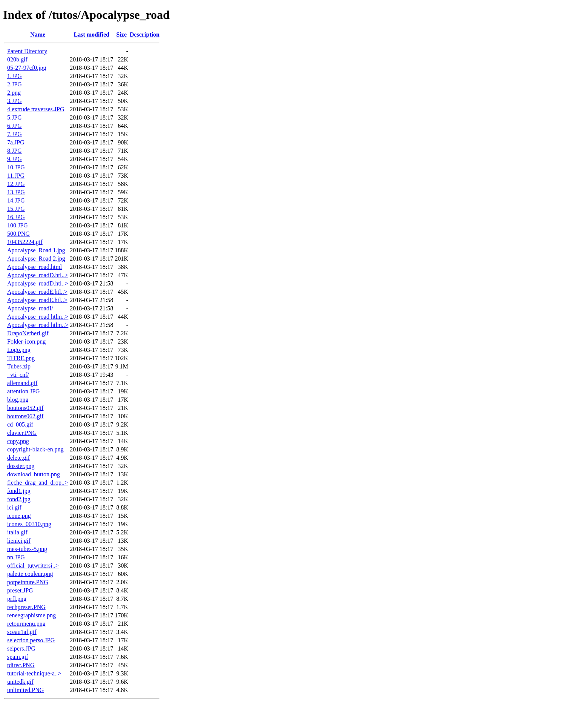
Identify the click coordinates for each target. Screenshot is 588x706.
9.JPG (15, 159)
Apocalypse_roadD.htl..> (38, 275)
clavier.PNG (22, 433)
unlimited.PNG (25, 690)
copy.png (18, 441)
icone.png (19, 516)
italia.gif (17, 532)
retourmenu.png (26, 624)
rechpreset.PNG (26, 607)
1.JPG (15, 76)
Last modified (92, 35)
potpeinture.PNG (28, 582)
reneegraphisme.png (31, 615)
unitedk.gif (20, 682)
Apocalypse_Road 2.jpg (36, 259)
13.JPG (16, 192)
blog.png (18, 400)
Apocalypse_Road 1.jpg (36, 250)
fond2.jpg (19, 499)
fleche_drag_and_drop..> (38, 483)
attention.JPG (24, 391)
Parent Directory (27, 51)
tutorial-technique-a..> (34, 673)
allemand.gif (22, 383)
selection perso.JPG (31, 640)
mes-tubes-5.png (27, 549)
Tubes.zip (19, 366)
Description (145, 35)
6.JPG (15, 126)
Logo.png (19, 350)
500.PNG (18, 234)
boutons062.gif (25, 416)
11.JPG (16, 176)
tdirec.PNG (21, 665)
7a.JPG (16, 142)
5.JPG (15, 117)
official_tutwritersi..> (33, 566)
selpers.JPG (21, 648)
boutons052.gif (25, 408)
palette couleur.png (30, 574)
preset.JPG (20, 590)
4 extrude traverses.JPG (36, 109)
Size (121, 35)
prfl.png (17, 599)
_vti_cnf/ (18, 375)
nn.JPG (16, 557)
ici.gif (14, 507)
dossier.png (21, 466)
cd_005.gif (20, 424)
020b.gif (17, 59)
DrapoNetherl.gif (28, 333)
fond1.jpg (19, 491)
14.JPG (16, 200)
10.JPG (16, 167)
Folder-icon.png (26, 341)
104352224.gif (25, 242)
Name (38, 35)
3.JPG (15, 101)
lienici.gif (19, 541)
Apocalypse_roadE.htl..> (37, 292)
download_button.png (34, 474)
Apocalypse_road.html (34, 267)
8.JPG (15, 151)
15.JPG (16, 209)
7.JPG (15, 134)
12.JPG (16, 184)
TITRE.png (21, 358)
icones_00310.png (29, 524)
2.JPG (15, 84)
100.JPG (18, 225)
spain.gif (18, 657)
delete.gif (18, 458)
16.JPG (16, 217)
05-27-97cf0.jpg (27, 68)
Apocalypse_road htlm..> (38, 317)
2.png (14, 93)
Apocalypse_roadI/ (30, 308)
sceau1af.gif (22, 632)
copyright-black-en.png (35, 449)
